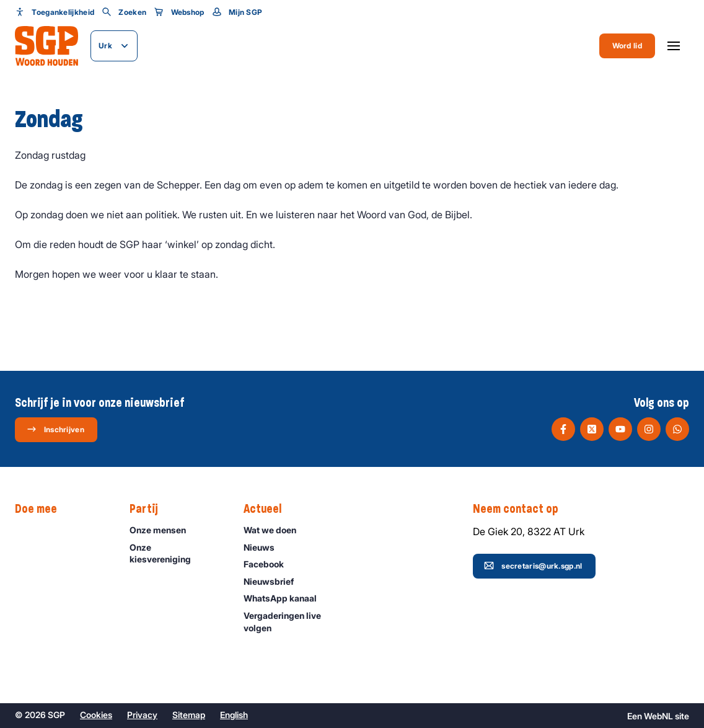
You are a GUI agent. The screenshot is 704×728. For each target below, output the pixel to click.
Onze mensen (163, 530)
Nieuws (265, 547)
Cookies (96, 715)
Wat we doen (275, 530)
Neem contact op (522, 509)
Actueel (269, 509)
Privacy (142, 715)
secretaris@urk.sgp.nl (533, 566)
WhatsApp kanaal (286, 598)
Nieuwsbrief (274, 581)
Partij (150, 509)
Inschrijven (55, 429)
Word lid (627, 46)
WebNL (658, 716)
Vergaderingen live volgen (290, 621)
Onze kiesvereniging (176, 553)
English (234, 715)
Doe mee (42, 509)
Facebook (269, 564)
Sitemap (189, 715)
